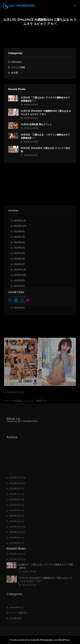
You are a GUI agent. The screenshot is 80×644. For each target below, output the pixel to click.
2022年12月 (20, 323)
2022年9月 (19, 334)
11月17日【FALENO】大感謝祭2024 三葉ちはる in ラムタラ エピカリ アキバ (46, 115)
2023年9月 (15, 560)
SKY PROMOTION (22, 6)
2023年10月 (16, 554)
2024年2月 (19, 285)
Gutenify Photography (42, 640)
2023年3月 (19, 317)
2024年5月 (19, 274)
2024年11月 (20, 247)
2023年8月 (19, 312)
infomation (16, 63)
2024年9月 (19, 258)
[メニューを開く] (75, 6)
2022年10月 (20, 328)
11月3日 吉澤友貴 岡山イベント (36, 127)
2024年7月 (19, 263)
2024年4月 (19, 279)
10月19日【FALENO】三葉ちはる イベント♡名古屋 (45, 152)
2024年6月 (19, 268)
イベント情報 (18, 68)
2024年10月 (20, 252)
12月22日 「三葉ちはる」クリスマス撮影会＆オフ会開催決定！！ (45, 102)
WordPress (64, 640)
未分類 (15, 74)
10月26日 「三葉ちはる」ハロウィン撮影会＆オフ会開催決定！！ (45, 139)
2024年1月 (19, 290)
